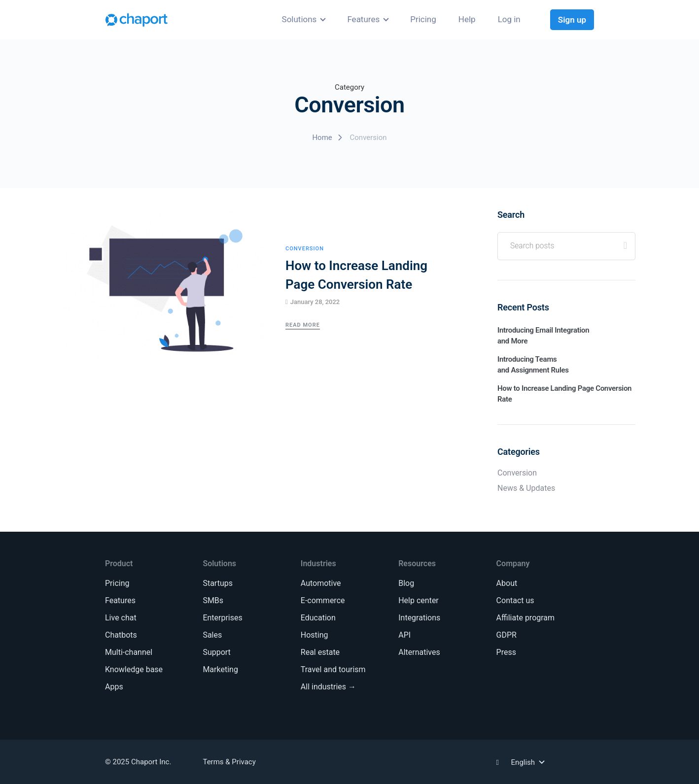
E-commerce (323, 600)
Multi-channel (129, 652)
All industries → (328, 687)
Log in (509, 19)
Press (506, 652)
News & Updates (526, 488)
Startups (218, 583)
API (404, 635)
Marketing (220, 669)
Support (216, 652)
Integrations (419, 618)
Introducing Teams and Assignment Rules (533, 365)
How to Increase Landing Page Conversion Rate (356, 275)
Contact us (515, 600)
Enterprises (222, 618)
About (507, 583)
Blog (406, 583)
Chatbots (121, 635)
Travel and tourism (333, 669)
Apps (114, 687)
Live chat (121, 618)
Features (363, 19)
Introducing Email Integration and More (543, 336)
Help (467, 19)
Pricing (423, 19)
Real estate (320, 652)
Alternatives (419, 652)
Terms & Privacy (229, 762)
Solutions (299, 19)
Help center (419, 600)
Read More (303, 325)
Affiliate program (525, 618)
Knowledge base (134, 669)
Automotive (321, 583)
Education (318, 618)
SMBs (213, 600)
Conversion (305, 249)
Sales (212, 635)
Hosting (315, 635)
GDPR (507, 635)
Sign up (572, 20)
